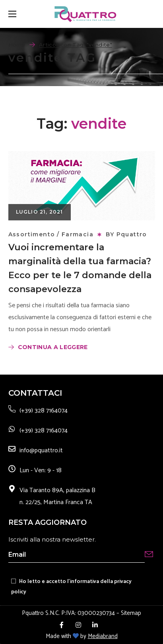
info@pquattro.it (41, 451)
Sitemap (131, 613)
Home (17, 45)
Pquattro (132, 234)
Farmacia (78, 234)
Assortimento (32, 234)
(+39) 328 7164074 (44, 411)
